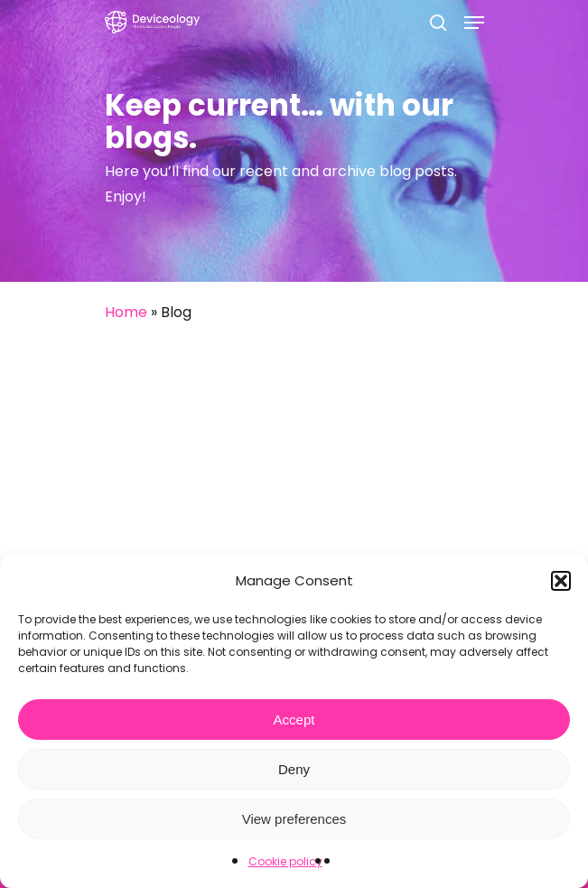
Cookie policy (285, 861)
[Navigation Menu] (474, 23)
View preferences (294, 819)
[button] (561, 581)
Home (126, 312)
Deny (294, 769)
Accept (294, 720)
